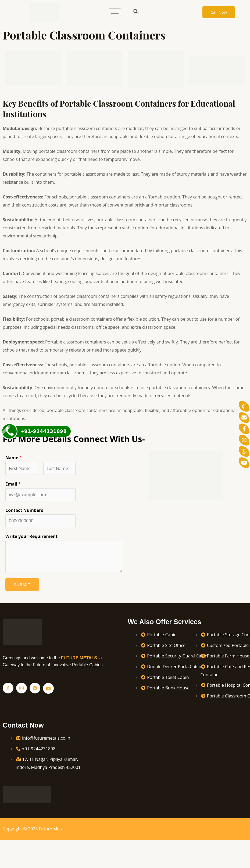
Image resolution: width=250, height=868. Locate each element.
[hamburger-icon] (115, 12)
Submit (22, 584)
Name (14, 458)
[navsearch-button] (136, 12)
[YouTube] (48, 688)
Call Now (219, 12)
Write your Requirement (31, 536)
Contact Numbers (24, 510)
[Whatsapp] (35, 688)
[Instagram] (22, 688)
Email (13, 484)
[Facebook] (8, 688)
